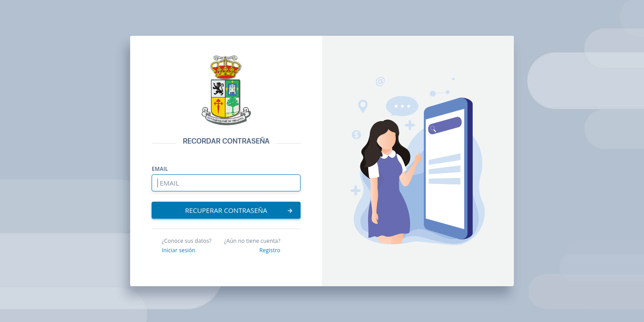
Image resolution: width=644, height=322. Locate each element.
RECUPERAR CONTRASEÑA (239, 210)
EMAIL (160, 169)
